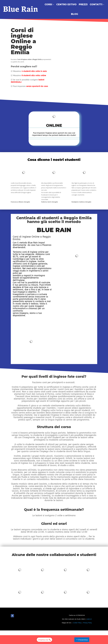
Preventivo (83, 639)
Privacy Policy (87, 623)
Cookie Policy (77, 623)
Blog (74, 14)
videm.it (89, 619)
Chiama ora (43, 639)
